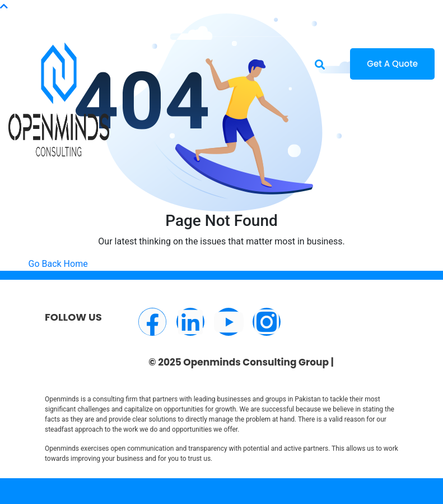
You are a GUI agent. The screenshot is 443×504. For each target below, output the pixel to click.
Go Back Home (58, 264)
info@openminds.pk (83, 13)
